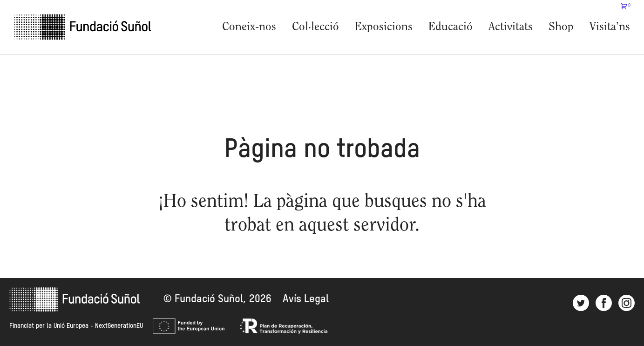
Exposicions (384, 27)
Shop (561, 27)
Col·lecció (315, 27)
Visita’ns (610, 27)
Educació (451, 27)
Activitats (511, 27)
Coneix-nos (249, 27)
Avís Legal (306, 299)
